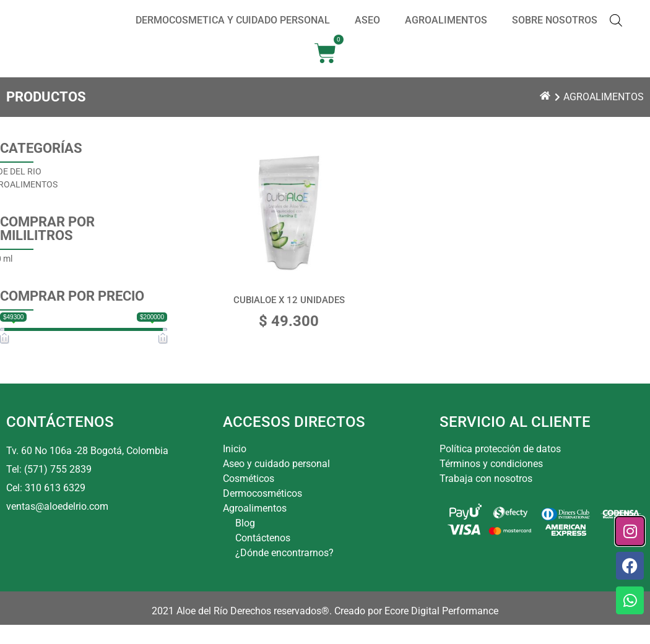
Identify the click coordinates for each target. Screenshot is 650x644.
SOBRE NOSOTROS (555, 30)
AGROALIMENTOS (446, 30)
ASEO (367, 30)
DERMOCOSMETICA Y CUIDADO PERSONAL (233, 30)
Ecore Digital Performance (441, 630)
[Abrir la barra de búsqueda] (616, 30)
